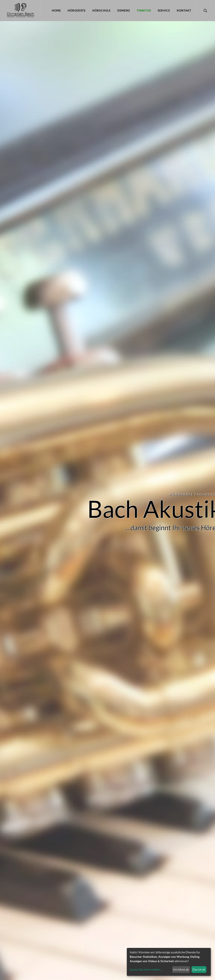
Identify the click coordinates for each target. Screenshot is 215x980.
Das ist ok (199, 969)
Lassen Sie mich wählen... (146, 969)
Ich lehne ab (181, 969)
